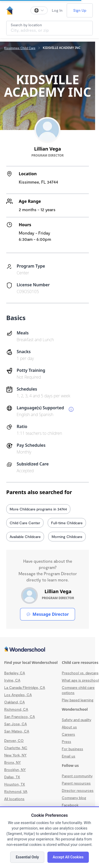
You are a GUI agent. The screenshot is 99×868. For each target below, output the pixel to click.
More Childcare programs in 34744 (38, 509)
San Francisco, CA (20, 717)
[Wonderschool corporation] (48, 650)
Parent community (77, 776)
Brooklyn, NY (15, 770)
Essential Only (27, 857)
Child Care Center (25, 523)
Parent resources (76, 783)
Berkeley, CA (15, 673)
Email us (69, 756)
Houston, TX (15, 784)
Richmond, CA (16, 709)
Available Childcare (25, 537)
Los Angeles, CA (18, 695)
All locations (14, 799)
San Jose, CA (16, 724)
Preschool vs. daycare (80, 673)
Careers (68, 734)
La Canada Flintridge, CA (25, 687)
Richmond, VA (16, 791)
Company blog (74, 798)
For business (72, 749)
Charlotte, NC (16, 748)
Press (66, 741)
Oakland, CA (14, 702)
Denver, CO (14, 740)
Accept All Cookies (68, 857)
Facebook (70, 805)
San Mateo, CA (17, 731)
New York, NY (15, 755)
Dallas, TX (12, 777)
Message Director (48, 614)
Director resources (78, 790)
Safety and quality (76, 720)
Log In (57, 10)
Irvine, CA (12, 680)
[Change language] (39, 10)
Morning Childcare (67, 537)
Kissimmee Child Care (20, 48)
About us (69, 727)
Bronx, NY (13, 762)
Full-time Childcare (67, 523)
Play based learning (78, 700)
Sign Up (80, 10)
